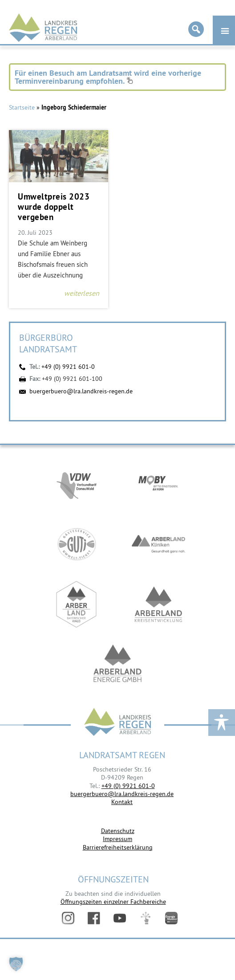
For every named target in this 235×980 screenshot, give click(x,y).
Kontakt (122, 802)
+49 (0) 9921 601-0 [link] (128, 786)
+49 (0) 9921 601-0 (68, 367)
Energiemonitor (171, 918)
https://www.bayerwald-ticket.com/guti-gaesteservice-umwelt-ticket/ (77, 544)
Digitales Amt (146, 918)
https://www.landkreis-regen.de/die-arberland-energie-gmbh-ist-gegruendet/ (117, 664)
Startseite (22, 107)
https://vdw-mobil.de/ (77, 484)
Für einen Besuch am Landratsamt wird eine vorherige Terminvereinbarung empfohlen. (108, 77)
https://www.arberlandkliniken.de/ (158, 544)
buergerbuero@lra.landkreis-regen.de (81, 391)
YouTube (120, 918)
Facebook (94, 918)
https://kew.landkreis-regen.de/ (158, 604)
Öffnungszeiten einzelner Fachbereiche (113, 902)
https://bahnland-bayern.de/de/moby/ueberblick (158, 484)
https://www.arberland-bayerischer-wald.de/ (77, 604)
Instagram (68, 918)
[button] (16, 964)
